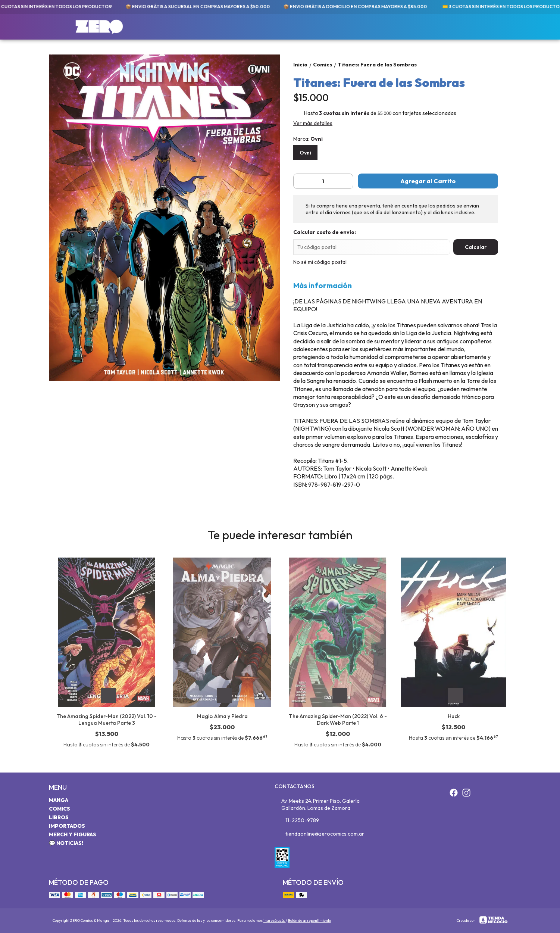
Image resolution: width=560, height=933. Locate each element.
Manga (59, 800)
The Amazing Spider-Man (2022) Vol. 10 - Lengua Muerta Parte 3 (107, 720)
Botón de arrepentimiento (309, 920)
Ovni (305, 153)
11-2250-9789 (297, 821)
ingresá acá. (275, 920)
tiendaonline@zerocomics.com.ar (319, 834)
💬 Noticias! (66, 843)
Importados (67, 826)
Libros (59, 817)
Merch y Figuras (73, 834)
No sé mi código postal (320, 262)
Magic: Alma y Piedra (222, 716)
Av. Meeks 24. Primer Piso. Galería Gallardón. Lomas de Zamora (317, 804)
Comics (60, 809)
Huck (454, 716)
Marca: (308, 139)
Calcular (476, 247)
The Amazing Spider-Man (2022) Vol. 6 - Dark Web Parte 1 (338, 720)
